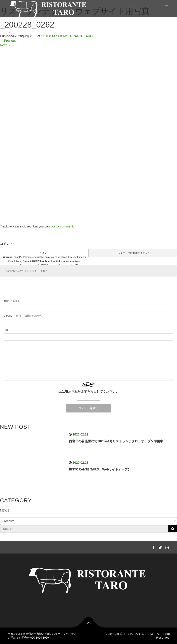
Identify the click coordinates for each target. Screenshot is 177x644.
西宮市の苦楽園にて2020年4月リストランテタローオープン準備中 (116, 441)
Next (5, 45)
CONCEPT (21, 23)
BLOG (17, 32)
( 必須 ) (11, 301)
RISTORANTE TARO (140, 634)
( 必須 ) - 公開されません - (24, 316)
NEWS (5, 510)
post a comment (62, 226)
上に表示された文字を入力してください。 (89, 391)
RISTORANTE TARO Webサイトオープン (100, 469)
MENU (18, 28)
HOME (18, 19)
